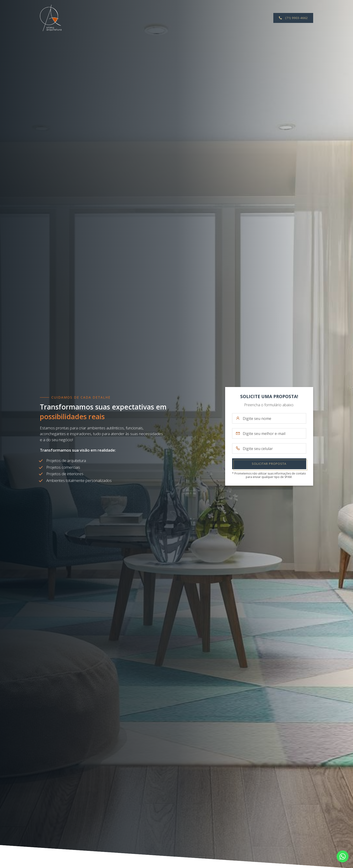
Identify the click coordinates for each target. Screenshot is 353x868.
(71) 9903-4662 (293, 18)
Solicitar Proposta (269, 464)
